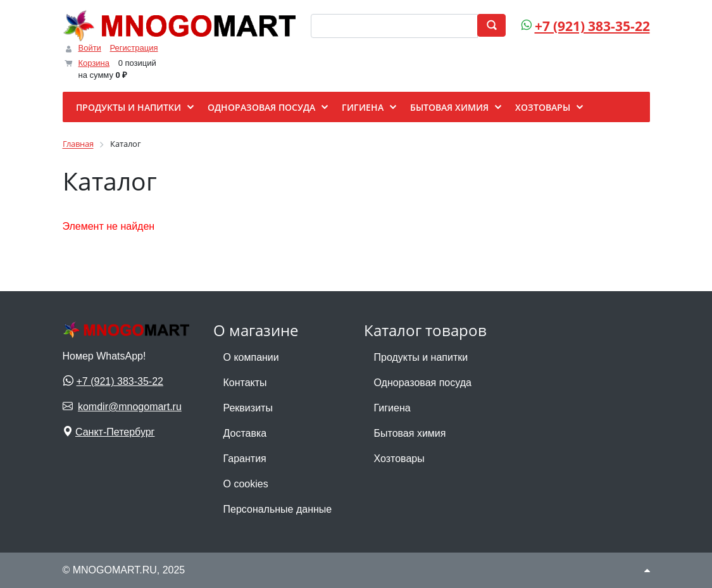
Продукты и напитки (421, 357)
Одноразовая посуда (423, 383)
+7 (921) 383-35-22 (592, 26)
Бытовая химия (410, 433)
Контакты (245, 383)
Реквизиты (248, 408)
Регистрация (134, 48)
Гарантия (245, 459)
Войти (90, 48)
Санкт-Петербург (115, 432)
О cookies (246, 484)
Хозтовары (399, 459)
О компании (251, 357)
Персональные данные (278, 509)
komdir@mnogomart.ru (130, 407)
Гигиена (392, 408)
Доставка (245, 433)
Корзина (94, 63)
